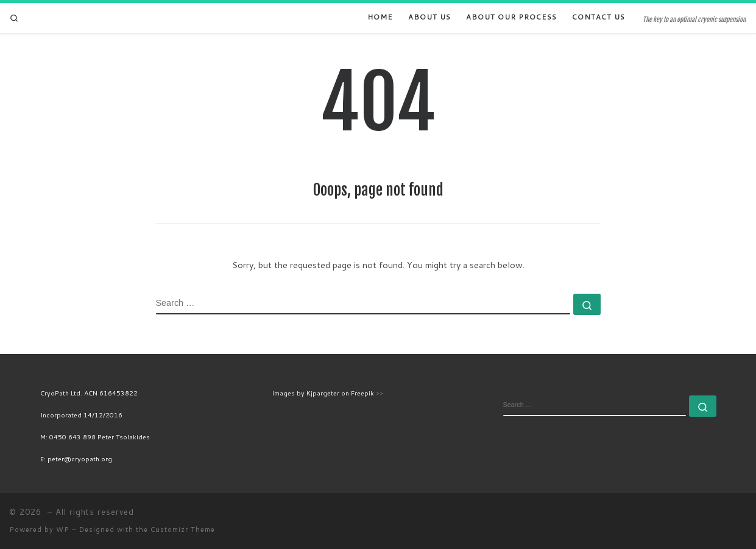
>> (380, 393)
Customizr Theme (183, 530)
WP (63, 530)
